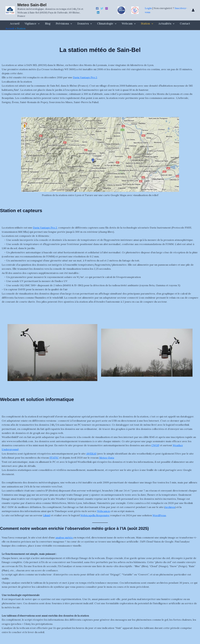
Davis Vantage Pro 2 (85, 77)
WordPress (159, 515)
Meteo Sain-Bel (32, 5)
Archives (170, 507)
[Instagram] (107, 8)
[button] (38, 24)
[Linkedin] (98, 12)
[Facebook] (97, 8)
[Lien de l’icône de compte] (193, 10)
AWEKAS (91, 454)
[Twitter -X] (102, 8)
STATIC (54, 458)
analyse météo (64, 537)
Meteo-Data (107, 458)
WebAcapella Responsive (95, 515)
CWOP (155, 445)
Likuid (47, 515)
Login (149, 8)
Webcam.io (104, 511)
